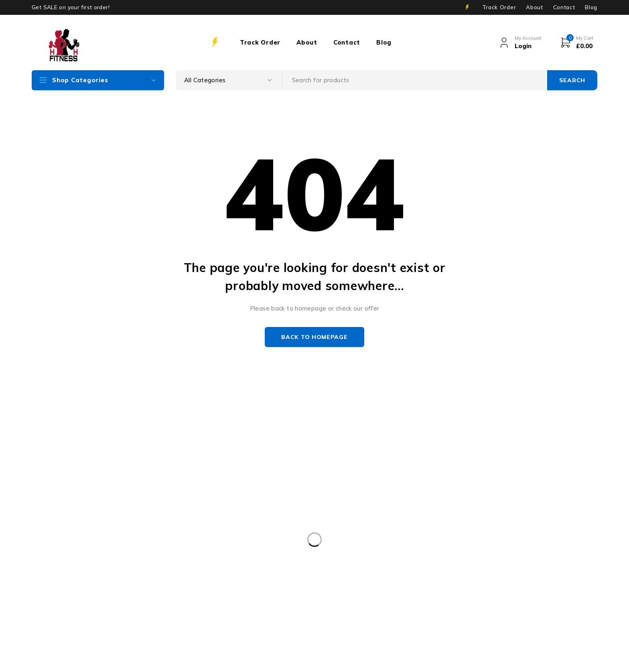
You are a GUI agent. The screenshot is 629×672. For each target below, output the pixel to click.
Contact (564, 7)
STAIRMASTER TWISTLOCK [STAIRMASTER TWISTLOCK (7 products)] (398, 602)
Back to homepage (314, 337)
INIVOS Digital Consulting (227, 661)
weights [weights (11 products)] (259, 619)
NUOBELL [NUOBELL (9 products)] (207, 602)
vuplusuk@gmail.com (38, 542)
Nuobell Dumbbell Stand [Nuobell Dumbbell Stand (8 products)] (272, 602)
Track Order (499, 7)
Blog (591, 7)
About (534, 7)
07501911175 (134, 554)
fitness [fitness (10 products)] (165, 602)
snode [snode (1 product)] (332, 602)
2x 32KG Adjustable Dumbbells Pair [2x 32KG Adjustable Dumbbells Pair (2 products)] (88, 602)
